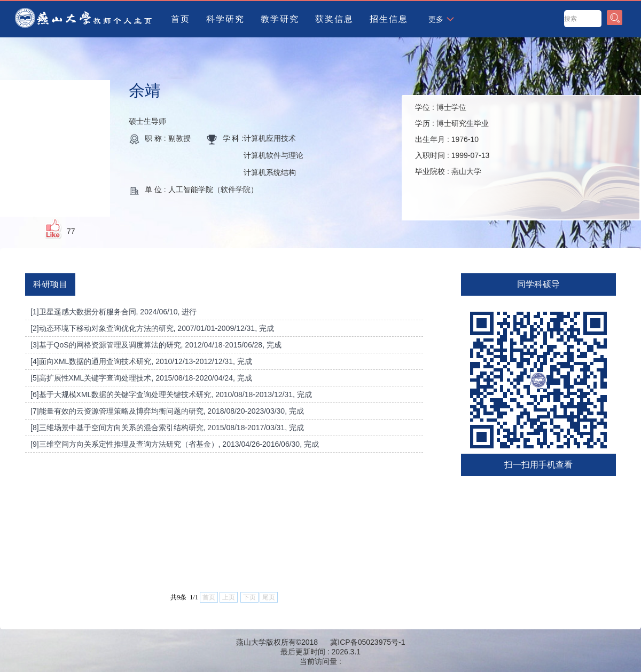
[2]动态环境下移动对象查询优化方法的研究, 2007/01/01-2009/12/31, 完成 (152, 328)
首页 (181, 19)
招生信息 (389, 19)
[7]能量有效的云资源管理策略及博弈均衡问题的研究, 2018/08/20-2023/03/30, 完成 (167, 411)
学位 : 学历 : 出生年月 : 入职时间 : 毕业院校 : (452, 139)
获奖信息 (334, 19)
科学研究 (225, 19)
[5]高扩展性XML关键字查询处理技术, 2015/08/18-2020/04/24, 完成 (141, 378)
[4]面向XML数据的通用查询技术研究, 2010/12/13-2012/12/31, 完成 (141, 361)
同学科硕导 (538, 284)
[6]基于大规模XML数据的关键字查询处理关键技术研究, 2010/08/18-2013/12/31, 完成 (171, 394)
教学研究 (280, 19)
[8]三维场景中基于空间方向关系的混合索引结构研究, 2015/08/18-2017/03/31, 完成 (167, 428)
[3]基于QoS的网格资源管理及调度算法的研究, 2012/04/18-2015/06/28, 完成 (156, 345)
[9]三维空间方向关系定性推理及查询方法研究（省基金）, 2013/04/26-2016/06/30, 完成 (175, 444)
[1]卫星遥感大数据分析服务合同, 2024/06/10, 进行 (114, 312)
